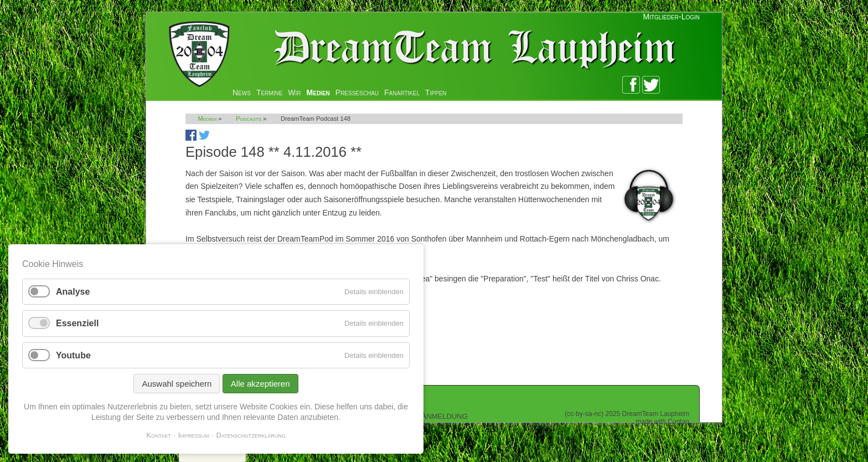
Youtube (73, 355)
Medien (318, 93)
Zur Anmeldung (435, 415)
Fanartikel (402, 93)
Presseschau (357, 93)
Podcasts (249, 119)
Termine (269, 93)
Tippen (436, 93)
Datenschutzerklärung (251, 435)
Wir (294, 93)
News (242, 93)
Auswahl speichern (177, 384)
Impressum (194, 435)
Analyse (73, 292)
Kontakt (159, 435)
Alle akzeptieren (260, 384)
